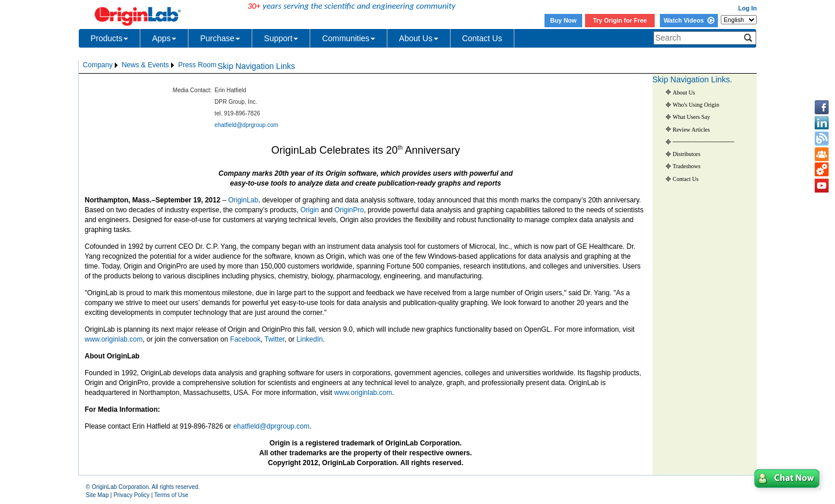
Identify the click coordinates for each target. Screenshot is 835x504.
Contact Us (482, 38)
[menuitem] (101, 65)
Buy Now (564, 20)
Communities (348, 38)
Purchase (220, 38)
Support (281, 38)
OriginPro (349, 210)
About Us (419, 38)
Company (98, 65)
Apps (164, 38)
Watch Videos (689, 20)
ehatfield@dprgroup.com (246, 125)
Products (109, 38)
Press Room (197, 65)
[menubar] (150, 65)
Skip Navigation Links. (692, 79)
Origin (310, 210)
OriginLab (243, 200)
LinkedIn (309, 339)
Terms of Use (171, 495)
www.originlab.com (114, 339)
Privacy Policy (132, 495)
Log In (747, 8)
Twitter (275, 339)
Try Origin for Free (620, 20)
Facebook (246, 339)
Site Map (97, 495)
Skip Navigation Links (256, 66)
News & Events (145, 65)
